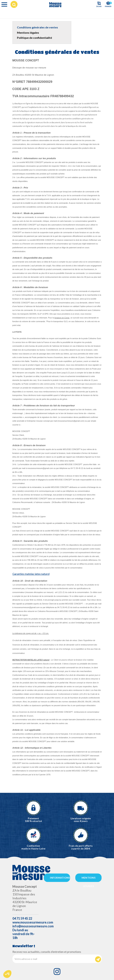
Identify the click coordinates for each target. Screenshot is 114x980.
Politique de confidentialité (34, 38)
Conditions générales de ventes (37, 27)
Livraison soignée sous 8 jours (81, 820)
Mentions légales (28, 33)
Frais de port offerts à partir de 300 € (81, 847)
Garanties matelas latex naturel (31, 574)
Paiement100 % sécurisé (33, 820)
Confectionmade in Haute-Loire (33, 847)
